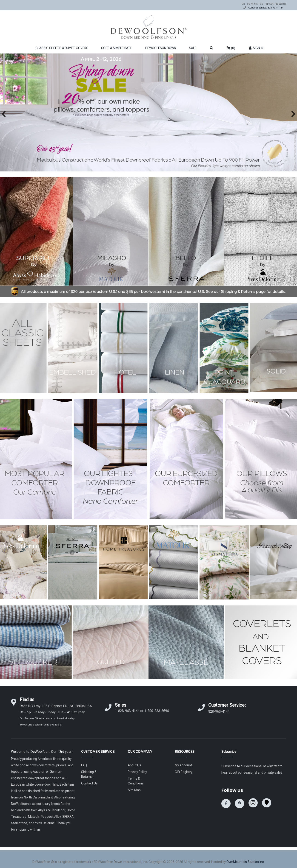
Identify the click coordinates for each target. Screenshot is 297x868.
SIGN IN (256, 48)
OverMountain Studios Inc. (246, 862)
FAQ (84, 765)
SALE (193, 48)
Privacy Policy (137, 772)
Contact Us (89, 783)
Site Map (134, 790)
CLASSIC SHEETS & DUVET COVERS (62, 48)
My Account (183, 765)
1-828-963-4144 (127, 711)
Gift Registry (184, 772)
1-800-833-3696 (157, 711)
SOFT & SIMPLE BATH (117, 48)
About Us (134, 765)
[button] (4, 114)
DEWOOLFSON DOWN (161, 48)
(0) (231, 48)
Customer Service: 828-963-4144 (266, 8)
